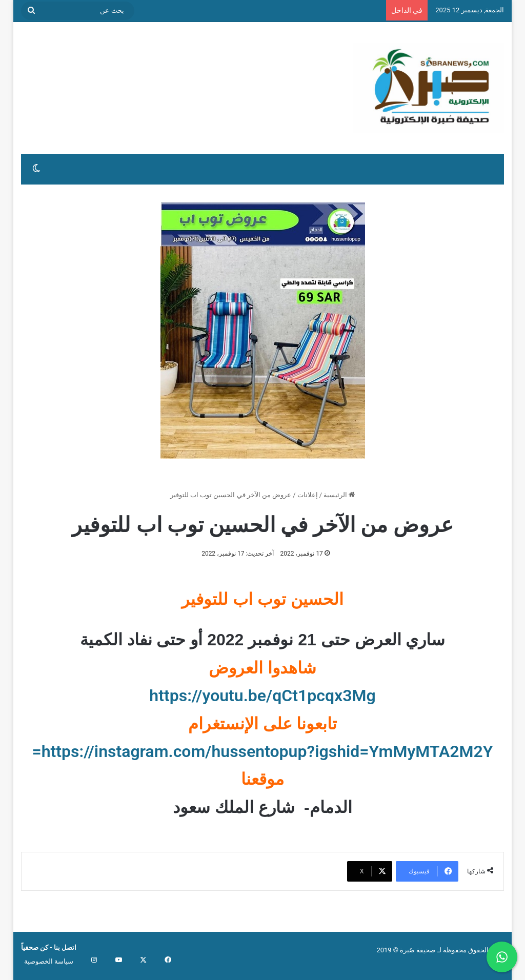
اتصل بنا (64, 947)
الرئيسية (339, 495)
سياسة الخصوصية (49, 961)
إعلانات (308, 495)
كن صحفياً (35, 947)
